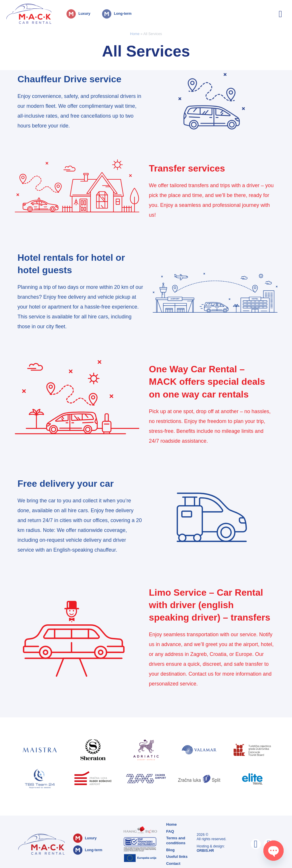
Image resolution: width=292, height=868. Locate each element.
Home (135, 34)
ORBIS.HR (205, 850)
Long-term (110, 11)
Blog (170, 849)
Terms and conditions (175, 839)
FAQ (170, 831)
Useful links (176, 855)
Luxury (70, 11)
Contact (173, 862)
